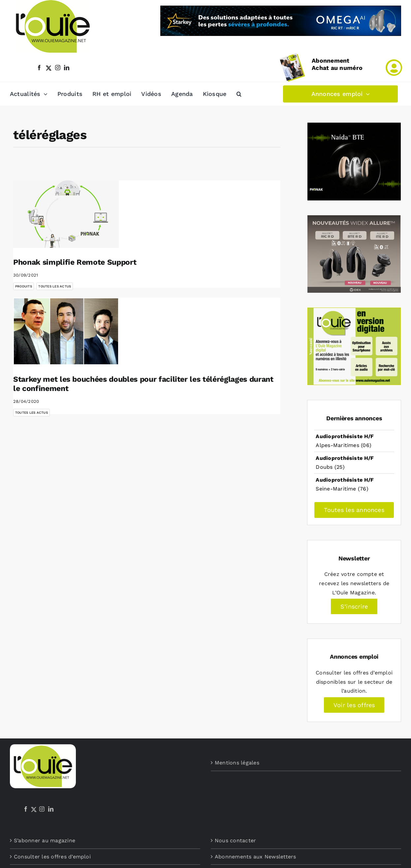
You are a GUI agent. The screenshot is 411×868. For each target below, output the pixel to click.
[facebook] (39, 68)
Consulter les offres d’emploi (52, 857)
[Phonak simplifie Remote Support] (66, 214)
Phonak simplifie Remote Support (75, 262)
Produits (24, 286)
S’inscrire (354, 606)
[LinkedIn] (51, 809)
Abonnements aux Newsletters (255, 857)
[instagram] (58, 68)
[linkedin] (67, 68)
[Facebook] (26, 809)
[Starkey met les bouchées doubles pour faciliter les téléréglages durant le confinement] (66, 331)
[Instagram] (42, 809)
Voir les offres (354, 705)
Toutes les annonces (354, 510)
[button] (239, 94)
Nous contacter (235, 840)
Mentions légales (237, 763)
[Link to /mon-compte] (394, 68)
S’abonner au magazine (45, 840)
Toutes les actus (55, 286)
